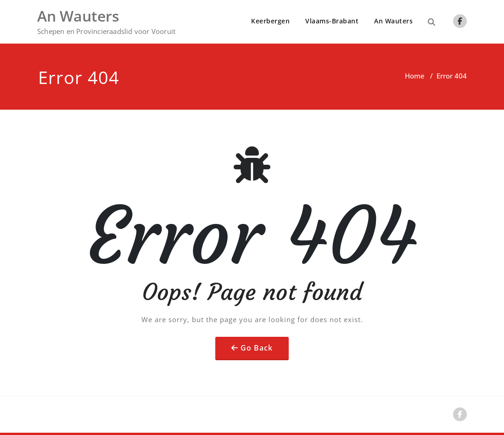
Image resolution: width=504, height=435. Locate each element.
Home (415, 76)
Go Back (257, 348)
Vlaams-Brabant (332, 21)
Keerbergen (270, 21)
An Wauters (393, 21)
